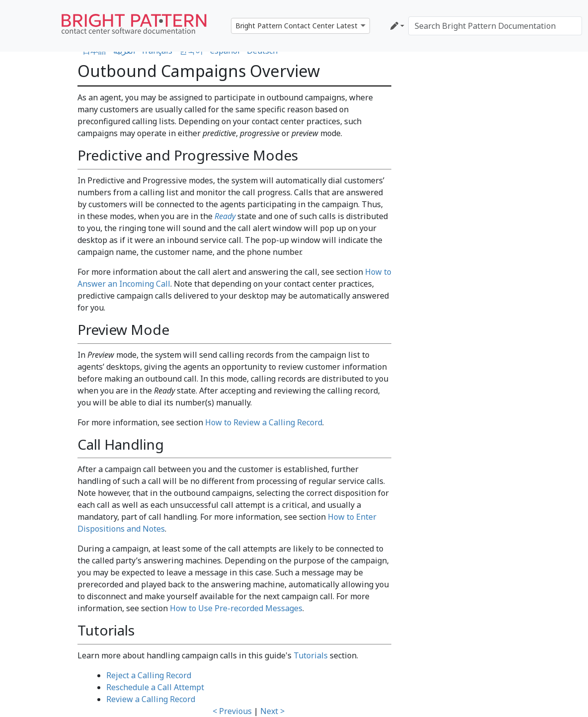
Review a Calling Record (151, 699)
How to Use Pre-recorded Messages (236, 608)
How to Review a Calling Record (264, 422)
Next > (272, 711)
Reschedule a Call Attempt (155, 687)
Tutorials (311, 655)
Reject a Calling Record (149, 675)
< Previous (232, 711)
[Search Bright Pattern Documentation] (495, 26)
